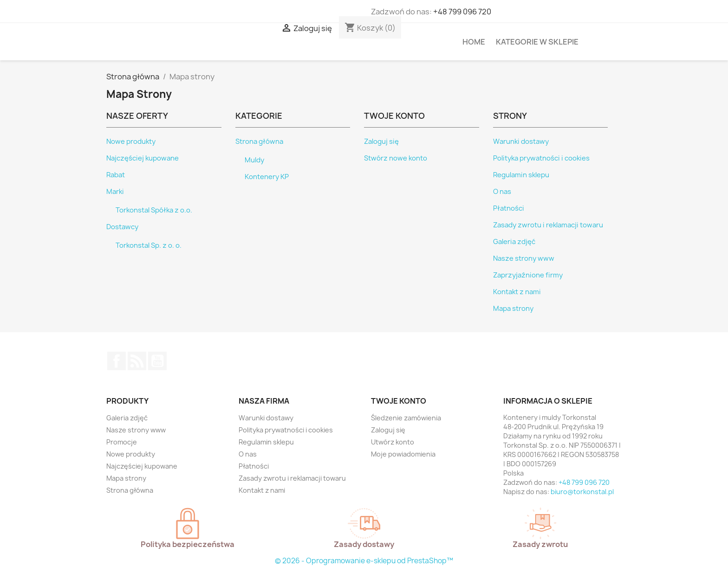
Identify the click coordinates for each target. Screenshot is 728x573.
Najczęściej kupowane (143, 158)
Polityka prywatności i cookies (541, 158)
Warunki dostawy (521, 142)
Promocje (122, 442)
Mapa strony (513, 309)
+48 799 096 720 (462, 12)
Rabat (116, 175)
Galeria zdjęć (514, 242)
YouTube (157, 361)
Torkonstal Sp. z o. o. (149, 245)
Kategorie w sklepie (537, 42)
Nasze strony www (524, 258)
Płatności (509, 208)
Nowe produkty (131, 142)
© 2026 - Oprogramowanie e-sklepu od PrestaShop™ (364, 561)
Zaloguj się (381, 142)
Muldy (254, 160)
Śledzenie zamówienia (406, 418)
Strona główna (259, 142)
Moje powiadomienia (403, 454)
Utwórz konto (393, 442)
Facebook (117, 361)
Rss (137, 361)
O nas (502, 192)
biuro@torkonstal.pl (582, 492)
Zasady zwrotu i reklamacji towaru (548, 225)
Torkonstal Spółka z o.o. (154, 210)
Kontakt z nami (517, 292)
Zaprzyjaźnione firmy (528, 275)
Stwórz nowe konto (396, 158)
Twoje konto (399, 401)
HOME (474, 42)
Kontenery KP (267, 177)
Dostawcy (122, 227)
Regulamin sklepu (521, 175)
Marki (115, 192)
